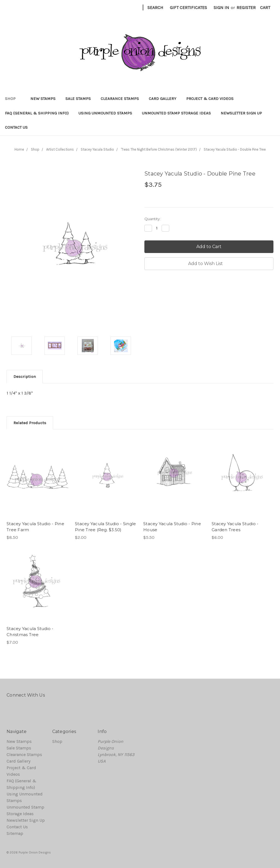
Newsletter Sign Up (241, 113)
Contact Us (16, 127)
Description (25, 376)
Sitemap (15, 833)
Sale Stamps (78, 99)
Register (246, 8)
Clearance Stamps (120, 99)
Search (155, 8)
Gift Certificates (188, 8)
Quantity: (152, 219)
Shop (13, 99)
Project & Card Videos (210, 99)
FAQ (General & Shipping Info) (37, 113)
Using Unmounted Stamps (105, 113)
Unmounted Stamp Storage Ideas (176, 113)
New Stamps (43, 99)
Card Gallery (163, 99)
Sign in (221, 8)
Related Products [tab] (30, 423)
